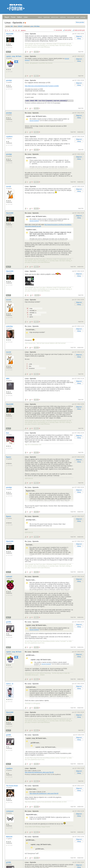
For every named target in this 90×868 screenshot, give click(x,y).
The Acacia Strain (12, 786)
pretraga (83, 17)
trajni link (81, 52)
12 (19, 30)
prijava (40, 17)
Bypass (9, 457)
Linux (26, 17)
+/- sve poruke (58, 30)
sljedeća (23, 30)
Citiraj (79, 39)
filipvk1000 (10, 34)
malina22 (9, 577)
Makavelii (9, 837)
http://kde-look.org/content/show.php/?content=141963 (42, 86)
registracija (46, 17)
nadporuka (80, 132)
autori (77, 17)
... (11, 30)
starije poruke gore (80, 30)
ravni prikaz (68, 30)
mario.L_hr (10, 684)
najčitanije (63, 17)
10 (13, 30)
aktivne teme (55, 17)
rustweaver (10, 811)
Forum (13, 17)
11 (16, 30)
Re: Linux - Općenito (32, 113)
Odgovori (79, 36)
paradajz (9, 80)
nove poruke (71, 17)
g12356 (9, 622)
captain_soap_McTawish (14, 56)
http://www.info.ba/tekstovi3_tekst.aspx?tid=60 (39, 772)
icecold (9, 187)
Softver (20, 17)
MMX (8, 379)
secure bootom (34, 121)
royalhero (9, 137)
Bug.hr (7, 17)
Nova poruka (80, 22)
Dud (8, 433)
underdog (10, 326)
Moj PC (8, 52)
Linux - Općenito (30, 34)
